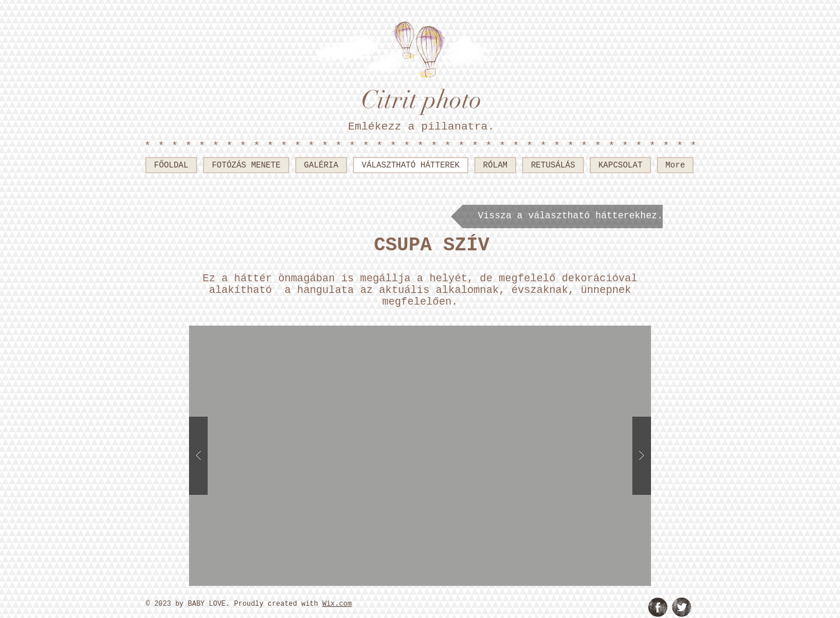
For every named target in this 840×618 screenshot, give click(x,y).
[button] (420, 456)
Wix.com (337, 604)
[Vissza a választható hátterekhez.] (557, 217)
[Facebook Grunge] (658, 607)
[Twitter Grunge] (682, 607)
